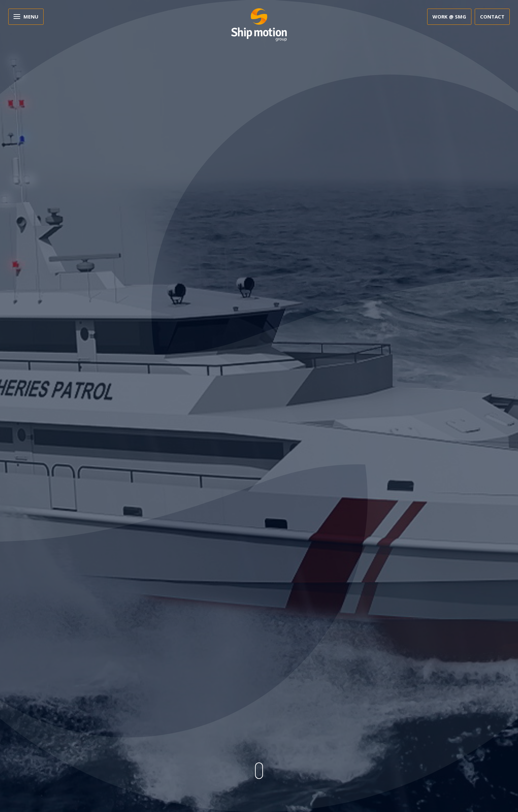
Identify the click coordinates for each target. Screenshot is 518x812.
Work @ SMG (449, 17)
